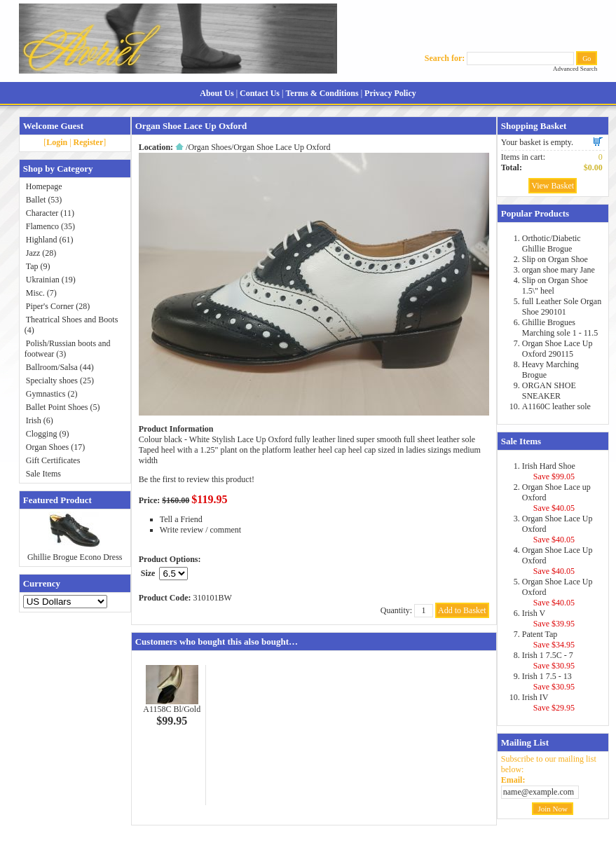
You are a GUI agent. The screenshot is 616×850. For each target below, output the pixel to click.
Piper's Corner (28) (58, 306)
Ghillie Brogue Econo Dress (75, 557)
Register (89, 142)
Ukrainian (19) (51, 280)
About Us (217, 93)
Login (57, 142)
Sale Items (43, 474)
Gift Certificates (53, 460)
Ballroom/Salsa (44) (60, 367)
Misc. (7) (41, 293)
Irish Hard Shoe (549, 466)
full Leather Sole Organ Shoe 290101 (562, 307)
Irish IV (535, 697)
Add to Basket (462, 610)
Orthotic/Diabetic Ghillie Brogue (552, 244)
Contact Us (260, 93)
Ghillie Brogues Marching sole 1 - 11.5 (560, 328)
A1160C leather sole (556, 406)
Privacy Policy (390, 93)
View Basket (553, 186)
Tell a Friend (181, 519)
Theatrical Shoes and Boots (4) (71, 325)
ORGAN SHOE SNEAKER (549, 391)
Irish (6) (40, 420)
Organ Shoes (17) (55, 447)
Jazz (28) (41, 253)
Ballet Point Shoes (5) (63, 407)
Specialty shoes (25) (60, 381)
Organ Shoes (209, 147)
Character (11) (50, 213)
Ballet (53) (44, 200)
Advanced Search (575, 69)
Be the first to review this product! (197, 479)
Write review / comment (200, 530)
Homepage (44, 186)
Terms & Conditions (322, 93)
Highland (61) (50, 240)
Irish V (534, 613)
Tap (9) (38, 266)
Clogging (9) (48, 434)
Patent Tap (540, 634)
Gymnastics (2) (52, 394)
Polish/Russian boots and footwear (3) (68, 349)
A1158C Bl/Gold (172, 709)
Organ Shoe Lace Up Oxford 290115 (557, 349)
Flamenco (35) (50, 226)
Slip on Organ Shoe (555, 259)
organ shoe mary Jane (559, 270)
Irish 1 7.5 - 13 (547, 676)
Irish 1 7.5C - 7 (548, 655)
